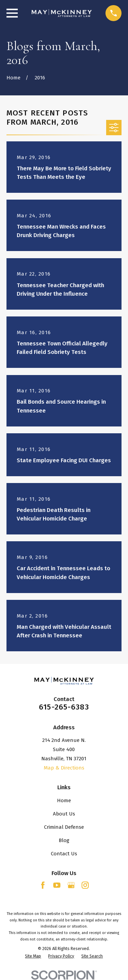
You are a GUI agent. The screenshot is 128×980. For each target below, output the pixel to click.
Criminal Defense (64, 827)
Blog (64, 840)
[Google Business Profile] (71, 885)
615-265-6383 (64, 707)
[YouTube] (57, 885)
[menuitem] (33, 956)
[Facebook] (43, 885)
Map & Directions (64, 768)
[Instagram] (85, 885)
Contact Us (64, 854)
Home (64, 800)
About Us (64, 814)
